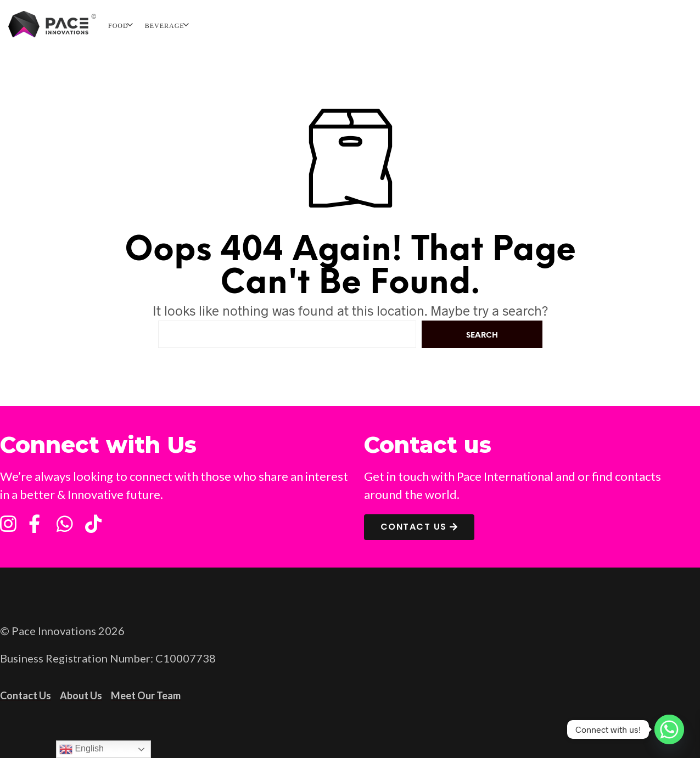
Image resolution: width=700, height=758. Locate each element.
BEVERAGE (165, 26)
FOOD (118, 26)
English (82, 749)
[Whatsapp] (669, 729)
